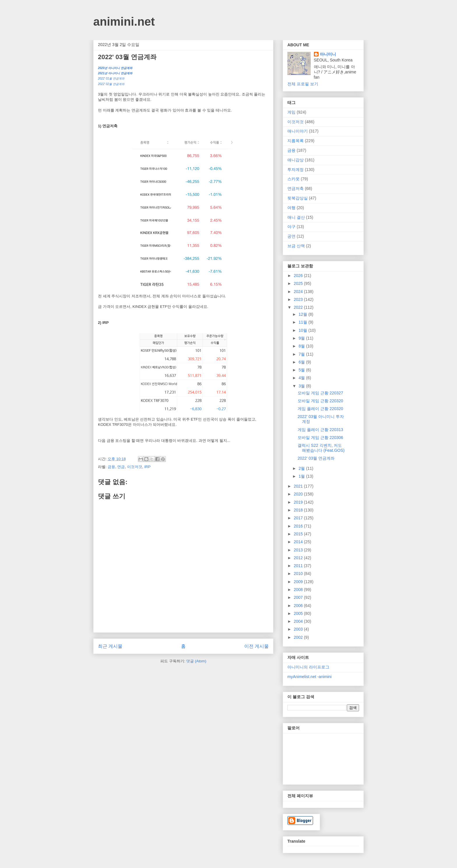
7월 (302, 354)
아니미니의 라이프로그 (308, 667)
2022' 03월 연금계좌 (316, 458)
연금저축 (296, 188)
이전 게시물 (256, 646)
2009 (299, 582)
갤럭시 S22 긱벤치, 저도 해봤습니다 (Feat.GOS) (321, 448)
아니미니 (328, 54)
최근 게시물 (110, 646)
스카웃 (293, 179)
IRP (147, 467)
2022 (299, 307)
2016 (299, 526)
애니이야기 (298, 131)
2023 (299, 299)
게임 (291, 112)
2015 (299, 534)
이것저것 (135, 467)
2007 (299, 597)
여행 (291, 208)
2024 (299, 292)
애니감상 (296, 160)
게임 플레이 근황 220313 (320, 430)
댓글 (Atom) (196, 661)
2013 (299, 550)
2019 (299, 502)
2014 (299, 542)
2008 (299, 590)
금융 (111, 467)
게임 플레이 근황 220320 (320, 409)
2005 (299, 613)
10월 (303, 330)
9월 (302, 338)
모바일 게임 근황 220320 (320, 401)
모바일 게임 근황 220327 (320, 393)
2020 (299, 494)
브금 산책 (296, 246)
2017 (299, 518)
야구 (291, 227)
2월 (302, 468)
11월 (303, 322)
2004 (299, 621)
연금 (121, 467)
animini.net (124, 22)
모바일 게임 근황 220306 (320, 437)
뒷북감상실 (298, 198)
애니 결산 (296, 217)
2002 (299, 637)
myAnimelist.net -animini (310, 677)
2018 (299, 510)
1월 (302, 476)
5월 (302, 370)
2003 (299, 629)
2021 (299, 486)
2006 (299, 606)
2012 (299, 558)
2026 (299, 276)
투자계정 (296, 170)
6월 (302, 362)
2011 (299, 566)
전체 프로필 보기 (303, 84)
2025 (299, 283)
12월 (303, 314)
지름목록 (296, 141)
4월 (302, 378)
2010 (299, 574)
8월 (302, 346)
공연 (291, 236)
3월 (302, 386)
